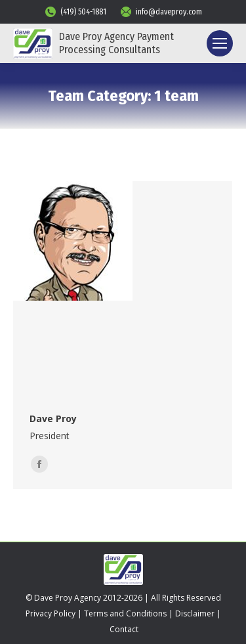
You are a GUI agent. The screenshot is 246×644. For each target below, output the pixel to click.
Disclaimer (195, 613)
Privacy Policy (51, 613)
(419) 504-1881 (75, 12)
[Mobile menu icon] (220, 43)
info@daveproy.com (161, 12)
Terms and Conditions (125, 613)
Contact (124, 629)
